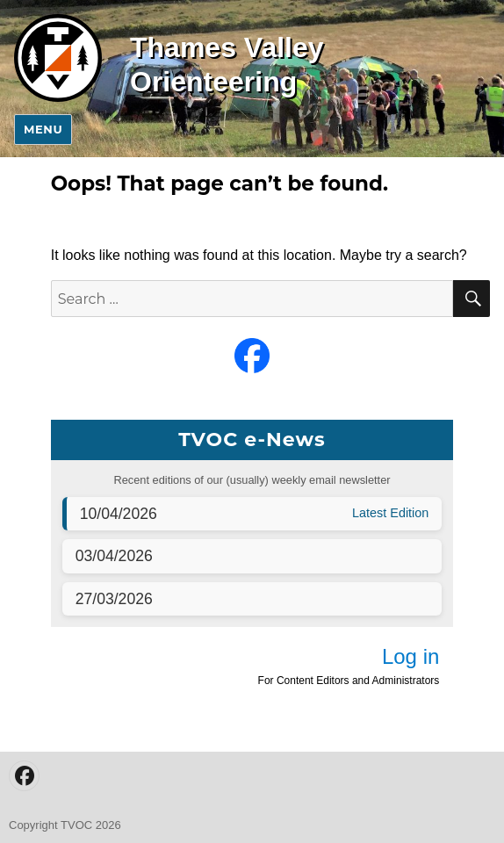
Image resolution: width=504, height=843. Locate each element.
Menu (43, 129)
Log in (410, 656)
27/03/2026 (114, 599)
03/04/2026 (114, 556)
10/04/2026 (119, 514)
